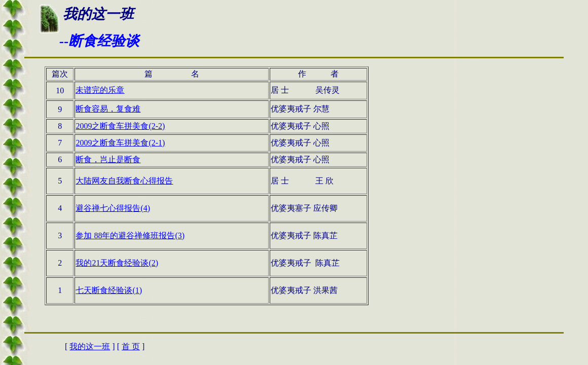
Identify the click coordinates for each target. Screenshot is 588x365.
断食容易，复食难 (108, 109)
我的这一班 (90, 346)
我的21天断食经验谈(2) (117, 263)
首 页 (131, 346)
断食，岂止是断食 (108, 159)
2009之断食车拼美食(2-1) (120, 143)
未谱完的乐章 (100, 90)
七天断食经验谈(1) (109, 290)
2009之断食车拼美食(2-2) (120, 126)
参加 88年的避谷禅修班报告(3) (130, 235)
